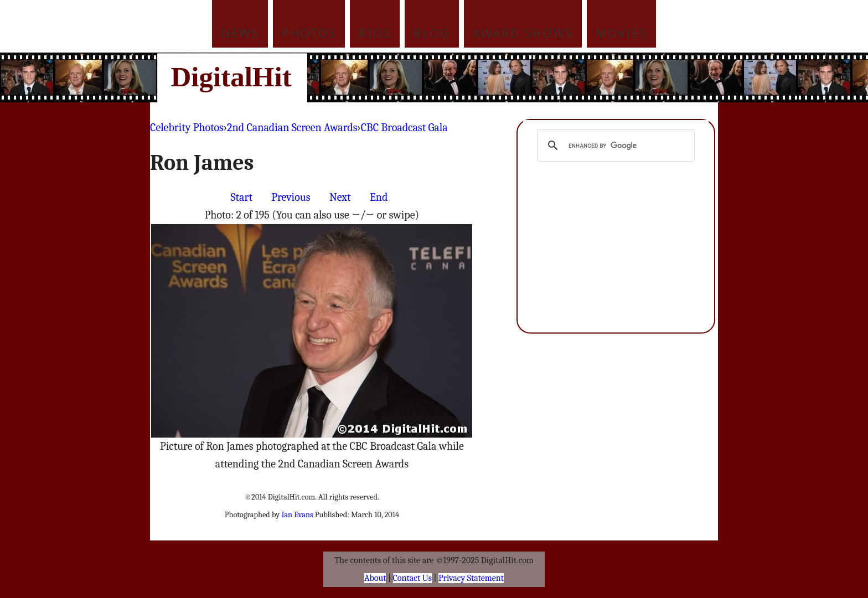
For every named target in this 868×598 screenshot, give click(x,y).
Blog (432, 33)
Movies (621, 33)
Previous (291, 197)
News (240, 33)
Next (340, 197)
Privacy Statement (471, 578)
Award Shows (523, 33)
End (379, 197)
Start (242, 197)
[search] (614, 145)
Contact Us (412, 578)
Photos (309, 33)
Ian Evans (297, 515)
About (375, 578)
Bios (375, 33)
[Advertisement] (509, 77)
